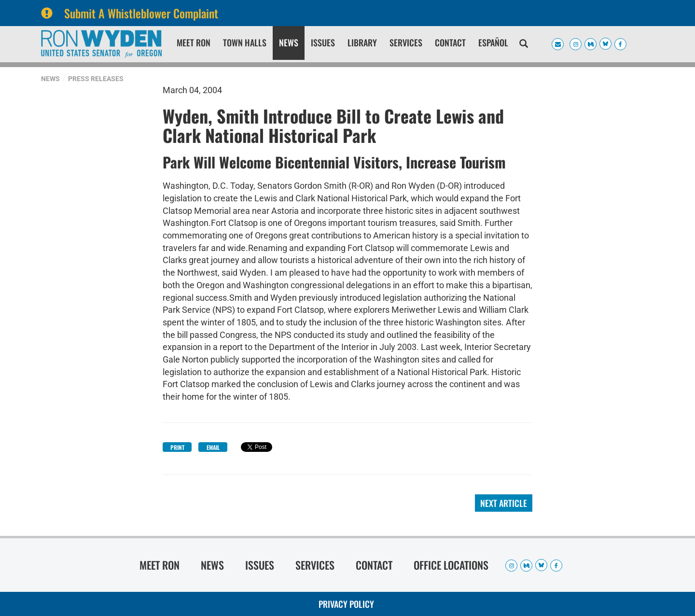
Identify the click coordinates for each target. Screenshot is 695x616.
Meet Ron (194, 42)
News (289, 42)
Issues (323, 42)
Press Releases (96, 79)
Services (406, 42)
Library (362, 42)
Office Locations (451, 565)
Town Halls (245, 42)
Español (493, 42)
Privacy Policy (346, 604)
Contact (450, 42)
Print (177, 447)
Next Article (504, 503)
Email (213, 447)
